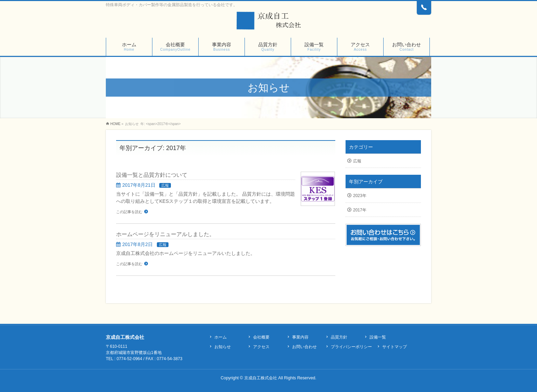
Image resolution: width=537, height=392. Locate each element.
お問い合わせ (304, 347)
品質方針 (339, 337)
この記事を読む (129, 212)
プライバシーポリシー (351, 347)
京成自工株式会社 (261, 378)
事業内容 (300, 337)
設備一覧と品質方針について (152, 175)
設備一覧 (378, 337)
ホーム (221, 337)
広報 (165, 185)
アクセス (261, 347)
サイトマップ (395, 347)
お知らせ (223, 347)
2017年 (360, 210)
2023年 (360, 196)
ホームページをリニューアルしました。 (165, 234)
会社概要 (261, 337)
